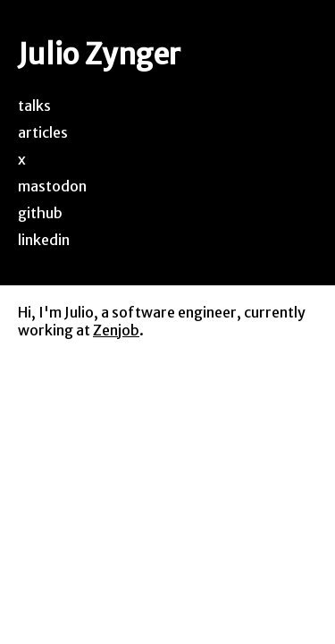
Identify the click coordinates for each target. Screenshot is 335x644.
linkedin (44, 240)
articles (43, 132)
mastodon (52, 186)
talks (34, 106)
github (40, 213)
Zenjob (116, 330)
